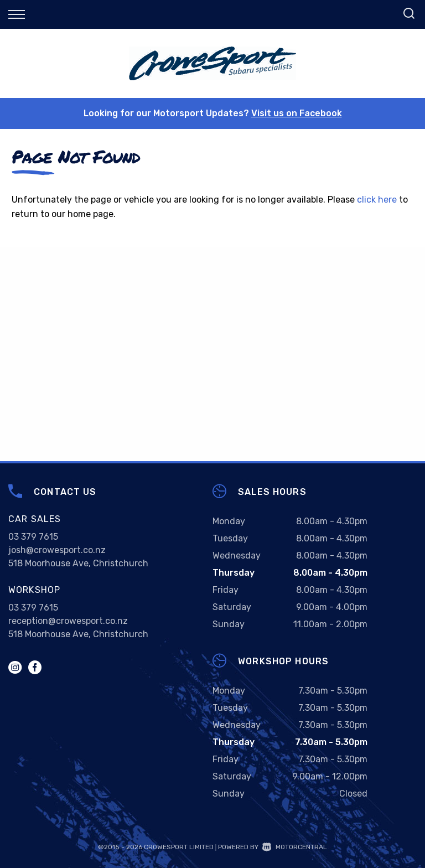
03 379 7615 (33, 537)
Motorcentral (295, 847)
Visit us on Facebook (297, 113)
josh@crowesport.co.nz (57, 550)
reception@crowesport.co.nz (68, 621)
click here (377, 200)
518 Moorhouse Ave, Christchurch (78, 563)
